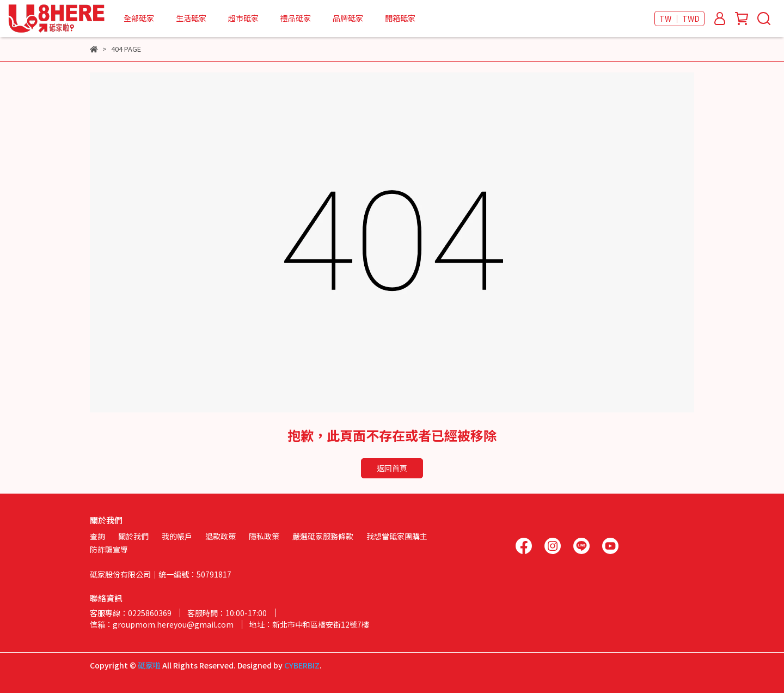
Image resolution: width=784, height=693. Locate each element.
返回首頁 (392, 468)
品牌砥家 (348, 18)
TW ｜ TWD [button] (679, 19)
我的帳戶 (177, 536)
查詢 (97, 536)
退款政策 (220, 536)
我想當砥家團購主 (397, 536)
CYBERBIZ (302, 665)
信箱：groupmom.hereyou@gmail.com (162, 624)
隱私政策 (264, 536)
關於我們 (133, 536)
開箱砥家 (400, 18)
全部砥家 (139, 18)
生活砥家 (191, 18)
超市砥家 (243, 18)
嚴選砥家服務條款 (323, 536)
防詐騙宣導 (109, 549)
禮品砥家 (296, 18)
